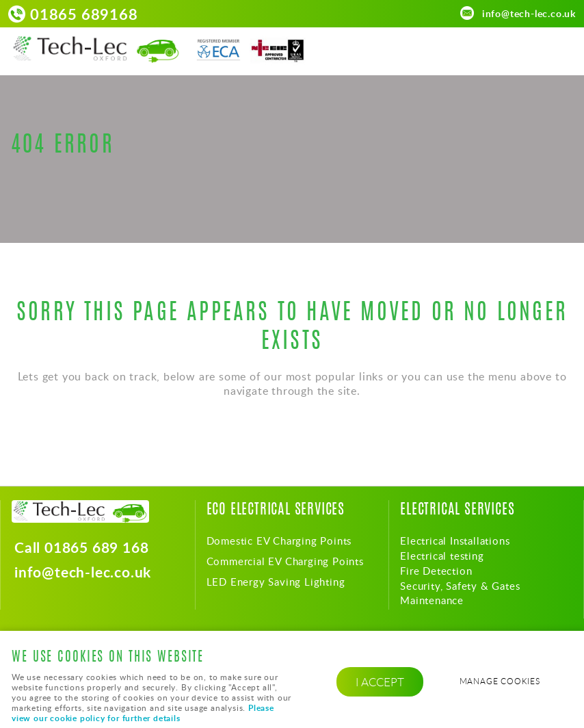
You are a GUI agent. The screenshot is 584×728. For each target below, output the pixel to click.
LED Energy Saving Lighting (276, 582)
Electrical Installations (455, 541)
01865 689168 (84, 14)
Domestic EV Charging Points (279, 541)
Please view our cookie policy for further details (143, 713)
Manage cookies (500, 681)
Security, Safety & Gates (460, 586)
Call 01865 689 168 (81, 548)
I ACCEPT (380, 682)
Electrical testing (442, 556)
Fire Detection (436, 571)
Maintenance (432, 600)
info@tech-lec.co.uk (529, 13)
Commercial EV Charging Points (285, 561)
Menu (560, 49)
